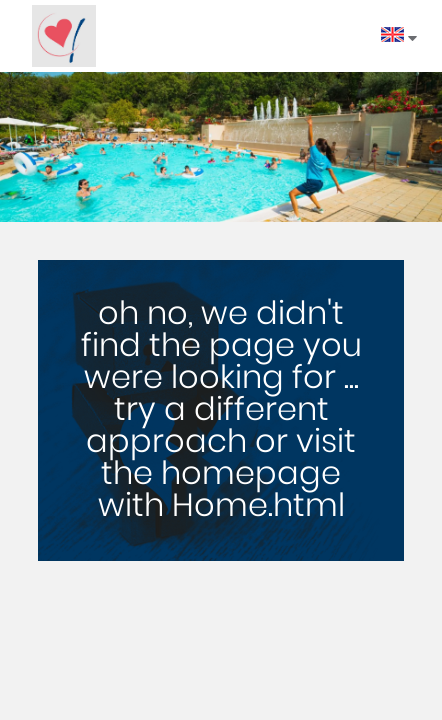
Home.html (258, 506)
